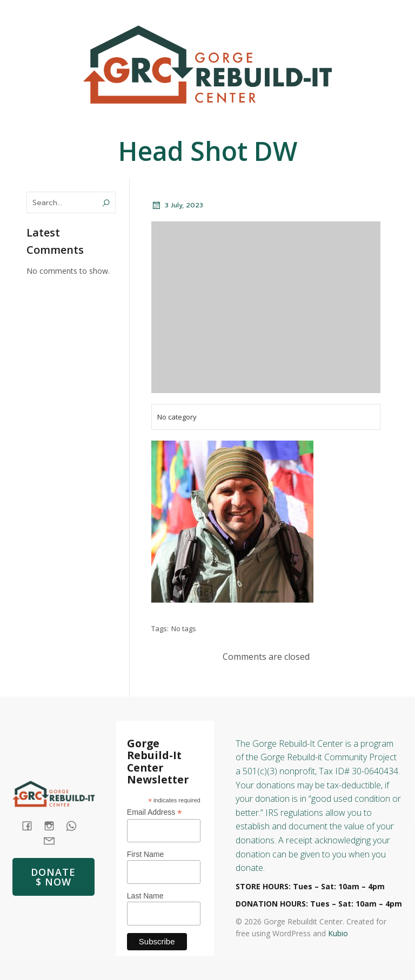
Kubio (338, 933)
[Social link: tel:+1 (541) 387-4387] (75, 826)
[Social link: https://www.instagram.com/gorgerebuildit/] (383, 11)
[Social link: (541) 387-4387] (361, 11)
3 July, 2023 (177, 205)
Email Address (155, 812)
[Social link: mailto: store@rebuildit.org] (53, 840)
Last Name (145, 896)
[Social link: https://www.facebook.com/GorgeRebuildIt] (339, 11)
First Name (145, 854)
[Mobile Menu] (405, 124)
